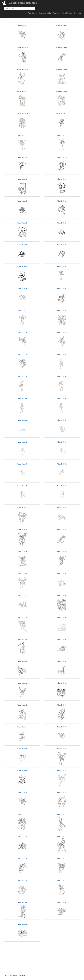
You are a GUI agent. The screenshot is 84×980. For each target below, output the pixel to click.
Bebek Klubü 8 (62, 91)
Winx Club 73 (62, 815)
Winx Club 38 (22, 442)
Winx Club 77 (62, 858)
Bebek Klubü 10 (62, 113)
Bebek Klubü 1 (22, 26)
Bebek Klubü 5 (22, 70)
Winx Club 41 (62, 464)
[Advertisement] (23, 956)
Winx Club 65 (62, 727)
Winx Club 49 (62, 552)
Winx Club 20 (62, 223)
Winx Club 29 (22, 333)
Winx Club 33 (62, 376)
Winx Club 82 (22, 924)
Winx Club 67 (62, 749)
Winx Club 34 (22, 398)
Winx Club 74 (22, 836)
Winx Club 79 (62, 880)
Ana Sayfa (33, 13)
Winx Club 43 (62, 486)
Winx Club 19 (22, 223)
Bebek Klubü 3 (22, 48)
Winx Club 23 (22, 267)
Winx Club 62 (22, 705)
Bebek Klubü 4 (62, 48)
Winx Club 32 (22, 376)
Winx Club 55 (62, 617)
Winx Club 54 (22, 617)
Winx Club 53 (62, 595)
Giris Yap (77, 13)
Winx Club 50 (22, 574)
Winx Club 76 (22, 858)
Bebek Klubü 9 (22, 113)
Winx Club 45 (62, 508)
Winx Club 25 (22, 289)
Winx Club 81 (62, 902)
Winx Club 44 (22, 508)
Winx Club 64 (22, 727)
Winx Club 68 (22, 771)
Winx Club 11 (22, 135)
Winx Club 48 (22, 552)
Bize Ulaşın (67, 13)
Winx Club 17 (22, 201)
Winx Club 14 (62, 157)
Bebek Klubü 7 (22, 91)
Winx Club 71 (62, 793)
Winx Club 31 (62, 354)
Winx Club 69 (62, 771)
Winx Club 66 (22, 749)
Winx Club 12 (62, 135)
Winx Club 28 (62, 311)
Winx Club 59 (62, 661)
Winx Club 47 (62, 530)
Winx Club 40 (22, 464)
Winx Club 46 (22, 530)
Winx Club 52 (22, 595)
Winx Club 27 (22, 311)
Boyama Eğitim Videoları (49, 13)
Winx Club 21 (22, 245)
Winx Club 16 (62, 179)
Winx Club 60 (22, 683)
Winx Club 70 (22, 793)
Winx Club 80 (22, 902)
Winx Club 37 (62, 420)
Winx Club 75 (62, 836)
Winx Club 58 (22, 661)
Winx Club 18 (62, 201)
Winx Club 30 (62, 333)
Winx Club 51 (62, 574)
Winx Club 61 (62, 683)
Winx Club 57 (62, 639)
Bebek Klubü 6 (62, 70)
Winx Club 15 (22, 179)
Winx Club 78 (22, 880)
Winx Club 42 (22, 486)
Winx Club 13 (22, 157)
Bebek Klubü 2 (62, 26)
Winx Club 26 (62, 289)
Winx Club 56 (22, 639)
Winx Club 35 (62, 398)
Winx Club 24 (62, 267)
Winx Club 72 (22, 815)
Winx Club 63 (62, 705)
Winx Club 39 (62, 442)
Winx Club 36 (22, 420)
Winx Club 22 (62, 245)
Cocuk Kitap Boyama (23, 3)
